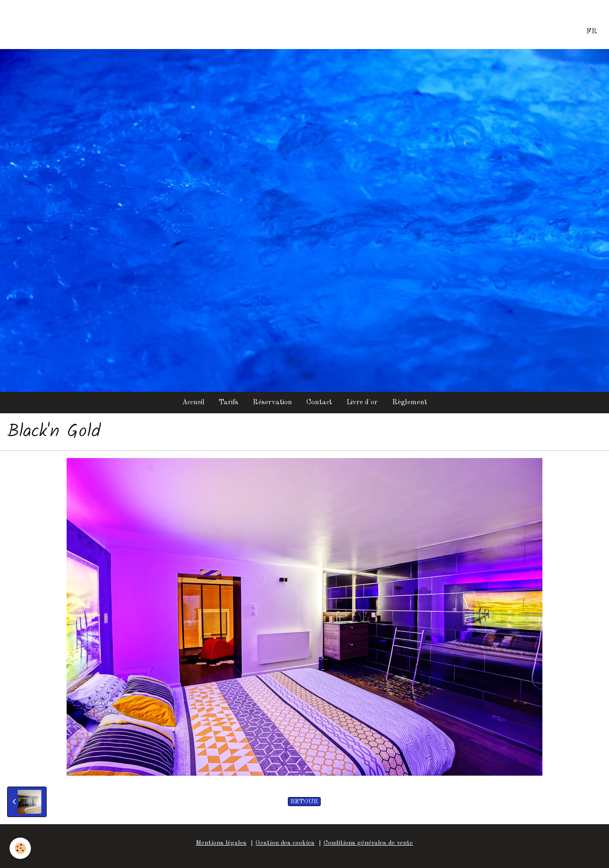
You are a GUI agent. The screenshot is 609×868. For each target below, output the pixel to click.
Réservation (272, 403)
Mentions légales (221, 843)
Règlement (410, 403)
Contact (319, 403)
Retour (304, 802)
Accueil (193, 403)
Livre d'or (362, 403)
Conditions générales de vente (368, 843)
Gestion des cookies (285, 843)
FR (592, 32)
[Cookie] (20, 848)
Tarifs (229, 403)
